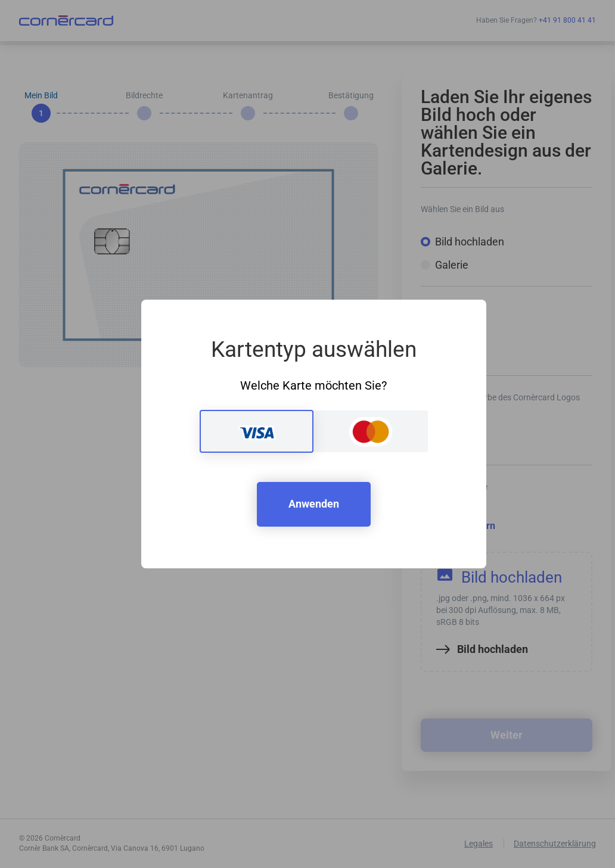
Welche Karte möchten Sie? (313, 385)
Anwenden (314, 504)
